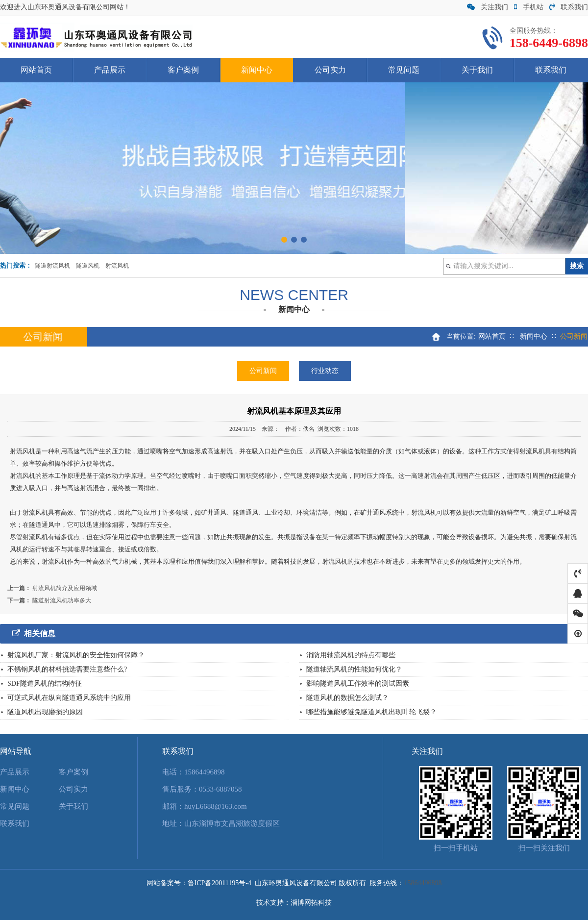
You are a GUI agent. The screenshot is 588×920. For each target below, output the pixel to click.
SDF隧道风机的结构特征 (45, 684)
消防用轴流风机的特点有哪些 (351, 655)
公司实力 (330, 70)
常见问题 (404, 70)
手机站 (529, 7)
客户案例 (183, 70)
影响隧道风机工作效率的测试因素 (358, 684)
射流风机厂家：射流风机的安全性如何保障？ (76, 655)
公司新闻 (263, 371)
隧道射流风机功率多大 (62, 600)
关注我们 (488, 7)
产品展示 (110, 70)
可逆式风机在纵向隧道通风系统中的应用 (69, 698)
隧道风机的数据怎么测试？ (347, 698)
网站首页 (36, 70)
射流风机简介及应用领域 (65, 588)
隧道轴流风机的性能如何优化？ (354, 669)
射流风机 (117, 266)
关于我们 (477, 70)
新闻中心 (257, 70)
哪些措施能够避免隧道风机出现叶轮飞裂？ (371, 712)
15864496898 (205, 772)
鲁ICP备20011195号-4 (220, 883)
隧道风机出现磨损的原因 (45, 712)
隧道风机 (88, 266)
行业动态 (325, 371)
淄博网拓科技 (311, 903)
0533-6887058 (220, 789)
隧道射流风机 (52, 266)
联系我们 (569, 7)
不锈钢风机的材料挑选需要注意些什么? (67, 669)
